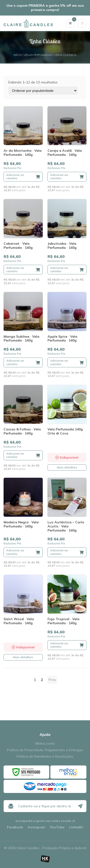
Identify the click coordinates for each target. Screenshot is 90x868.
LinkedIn (76, 827)
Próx (52, 680)
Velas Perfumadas (38, 55)
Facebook (15, 827)
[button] (23, 177)
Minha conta (45, 744)
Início (18, 55)
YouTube (57, 827)
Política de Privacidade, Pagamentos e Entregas (45, 750)
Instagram (36, 827)
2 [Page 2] (42, 680)
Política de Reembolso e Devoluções (45, 757)
